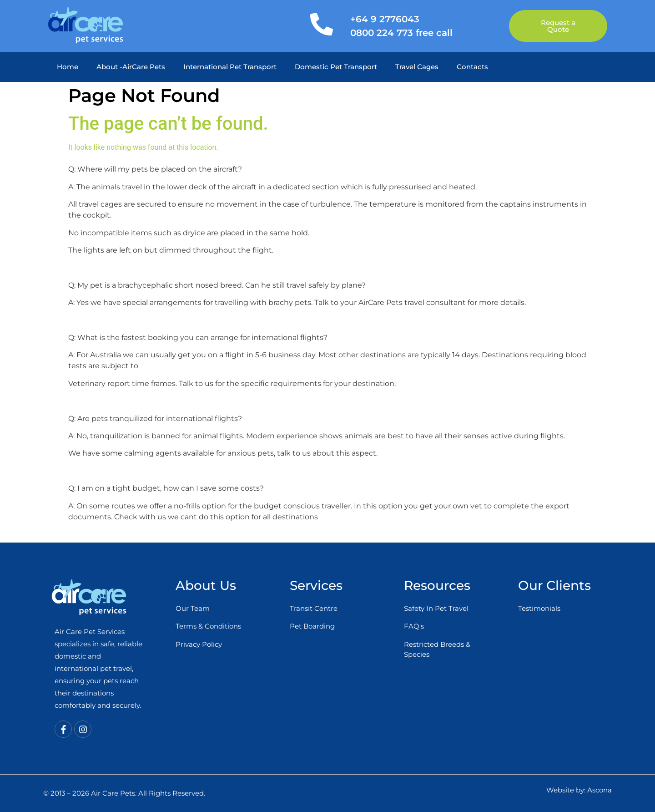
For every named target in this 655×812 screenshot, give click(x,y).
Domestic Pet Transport (336, 67)
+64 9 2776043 (385, 19)
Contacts (472, 67)
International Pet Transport (230, 67)
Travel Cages (417, 67)
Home (68, 67)
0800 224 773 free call (401, 33)
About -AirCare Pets (131, 67)
